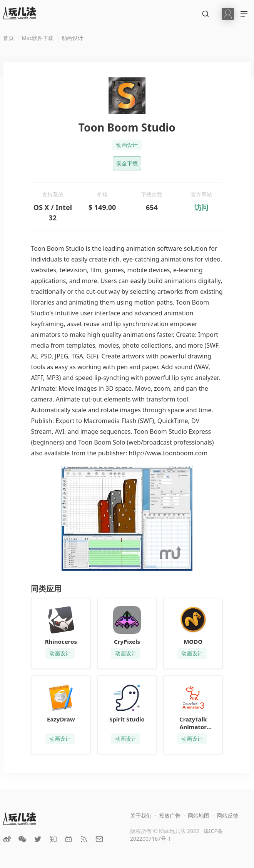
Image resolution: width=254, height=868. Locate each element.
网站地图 (199, 816)
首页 (8, 38)
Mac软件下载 (38, 38)
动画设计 (72, 38)
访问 (201, 207)
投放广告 (170, 816)
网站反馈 (227, 816)
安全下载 (127, 163)
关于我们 (141, 816)
